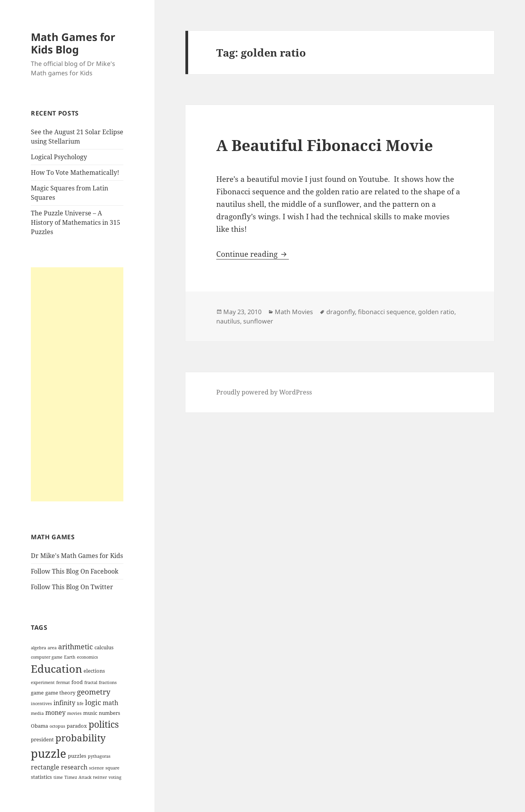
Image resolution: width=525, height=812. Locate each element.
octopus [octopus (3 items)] (57, 726)
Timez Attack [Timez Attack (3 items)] (78, 777)
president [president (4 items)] (42, 739)
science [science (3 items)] (96, 768)
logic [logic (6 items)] (93, 702)
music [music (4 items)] (90, 713)
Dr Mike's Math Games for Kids (77, 556)
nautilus (228, 321)
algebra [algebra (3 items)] (38, 648)
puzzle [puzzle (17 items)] (49, 753)
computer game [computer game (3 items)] (47, 657)
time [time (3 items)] (58, 777)
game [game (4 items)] (37, 693)
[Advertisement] (77, 384)
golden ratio (436, 312)
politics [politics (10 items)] (104, 724)
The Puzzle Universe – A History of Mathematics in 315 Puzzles (76, 222)
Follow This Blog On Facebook (75, 571)
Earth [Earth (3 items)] (70, 657)
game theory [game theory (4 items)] (60, 693)
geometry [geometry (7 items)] (94, 692)
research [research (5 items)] (74, 767)
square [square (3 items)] (112, 768)
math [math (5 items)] (110, 703)
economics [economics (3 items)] (87, 657)
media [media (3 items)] (37, 713)
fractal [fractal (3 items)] (91, 682)
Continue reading (253, 254)
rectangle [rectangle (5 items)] (45, 767)
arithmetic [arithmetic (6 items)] (76, 647)
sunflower (258, 321)
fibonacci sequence (386, 312)
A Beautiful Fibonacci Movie (325, 145)
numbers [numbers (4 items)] (109, 713)
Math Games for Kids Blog (73, 43)
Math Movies (294, 312)
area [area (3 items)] (52, 648)
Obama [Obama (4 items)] (39, 726)
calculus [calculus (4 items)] (104, 647)
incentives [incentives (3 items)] (41, 704)
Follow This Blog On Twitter (72, 587)
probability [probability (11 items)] (81, 738)
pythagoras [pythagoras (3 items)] (99, 756)
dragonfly (341, 312)
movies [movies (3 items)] (74, 713)
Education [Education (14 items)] (56, 669)
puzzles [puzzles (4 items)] (77, 756)
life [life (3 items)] (80, 704)
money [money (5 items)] (55, 712)
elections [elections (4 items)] (94, 671)
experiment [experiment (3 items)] (43, 682)
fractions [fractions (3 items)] (108, 682)
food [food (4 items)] (77, 682)
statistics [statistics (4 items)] (41, 777)
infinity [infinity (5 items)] (64, 703)
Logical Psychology (59, 157)
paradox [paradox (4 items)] (77, 726)
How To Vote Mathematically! (75, 172)
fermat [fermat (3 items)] (63, 682)
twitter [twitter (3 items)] (100, 777)
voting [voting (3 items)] (115, 777)
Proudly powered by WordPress (264, 392)
